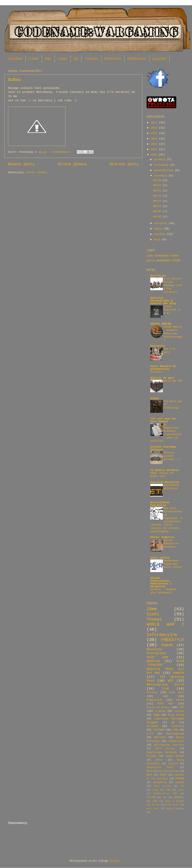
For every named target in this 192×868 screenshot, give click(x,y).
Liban (181, 790)
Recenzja (154, 649)
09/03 (158, 217)
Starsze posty (124, 164)
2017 (155, 123)
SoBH (155, 801)
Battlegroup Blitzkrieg (163, 771)
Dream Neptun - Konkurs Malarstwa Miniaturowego (173, 334)
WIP (171, 681)
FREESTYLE (173, 640)
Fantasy (152, 692)
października (164, 170)
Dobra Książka (163, 786)
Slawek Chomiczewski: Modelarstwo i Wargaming (161, 582)
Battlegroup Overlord (169, 745)
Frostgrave (156, 653)
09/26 (158, 191)
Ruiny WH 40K (173, 381)
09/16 (158, 206)
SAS (165, 798)
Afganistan (155, 700)
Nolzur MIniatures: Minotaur (172, 544)
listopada (162, 165)
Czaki (153, 614)
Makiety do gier (162, 378)
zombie (178, 673)
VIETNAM (159, 730)
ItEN (168, 790)
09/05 (158, 211)
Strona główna (72, 164)
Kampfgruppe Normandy (162, 752)
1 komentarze (60, 152)
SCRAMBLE (179, 798)
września (161, 176)
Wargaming (160, 782)
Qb (173, 722)
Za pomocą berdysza (165, 470)
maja (158, 240)
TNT (182, 707)
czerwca (160, 234)
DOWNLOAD (137, 59)
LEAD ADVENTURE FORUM (163, 256)
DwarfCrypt (158, 276)
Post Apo (165, 704)
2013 (155, 144)
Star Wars (177, 692)
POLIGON (151, 798)
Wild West (153, 809)
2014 (155, 139)
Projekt (152, 756)
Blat (149, 775)
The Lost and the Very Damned (163, 420)
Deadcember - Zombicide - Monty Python (173, 564)
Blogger (115, 861)
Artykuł (152, 726)
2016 (155, 128)
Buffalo (14, 79)
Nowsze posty (21, 164)
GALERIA (159, 59)
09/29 (158, 180)
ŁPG (175, 730)
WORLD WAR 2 (165, 624)
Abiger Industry (162, 537)
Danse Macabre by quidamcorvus (163, 368)
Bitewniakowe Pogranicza (160, 504)
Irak (165, 689)
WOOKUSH (113, 59)
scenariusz (176, 741)
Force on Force (158, 707)
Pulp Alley (176, 715)
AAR (165, 696)
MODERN (167, 645)
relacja (173, 764)
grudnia (160, 160)
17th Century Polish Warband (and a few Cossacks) (173, 285)
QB (76, 59)
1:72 (150, 734)
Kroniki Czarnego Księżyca (163, 448)
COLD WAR (157, 657)
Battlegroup (175, 734)
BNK (48, 59)
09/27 (158, 185)
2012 (155, 149)
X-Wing (160, 711)
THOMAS (91, 59)
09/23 (158, 196)
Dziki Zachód (175, 756)
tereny (179, 711)
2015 (155, 133)
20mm (156, 715)
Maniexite (158, 346)
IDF (182, 786)
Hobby (163, 775)
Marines (160, 737)
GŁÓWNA (15, 59)
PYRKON (180, 779)
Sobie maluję (160, 558)
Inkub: (155, 398)
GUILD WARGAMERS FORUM (163, 261)
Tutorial (178, 726)
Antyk (180, 700)
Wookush (153, 661)
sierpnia (161, 223)
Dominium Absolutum (165, 482)
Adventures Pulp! (160, 767)
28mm (152, 609)
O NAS (34, 59)
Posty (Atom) (37, 172)
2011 (155, 155)
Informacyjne (162, 635)
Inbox (155, 790)
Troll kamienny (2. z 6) (173, 310)
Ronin (159, 760)
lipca (159, 229)
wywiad (180, 782)
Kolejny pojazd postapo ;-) (172, 456)
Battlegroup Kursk (165, 685)
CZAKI (63, 59)
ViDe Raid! (172, 805)
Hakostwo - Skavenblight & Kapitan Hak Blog (163, 301)
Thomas (154, 619)
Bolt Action (165, 749)
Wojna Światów (175, 809)
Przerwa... (158, 372)
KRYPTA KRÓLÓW (161, 324)
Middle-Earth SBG (165, 794)
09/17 (158, 201)
